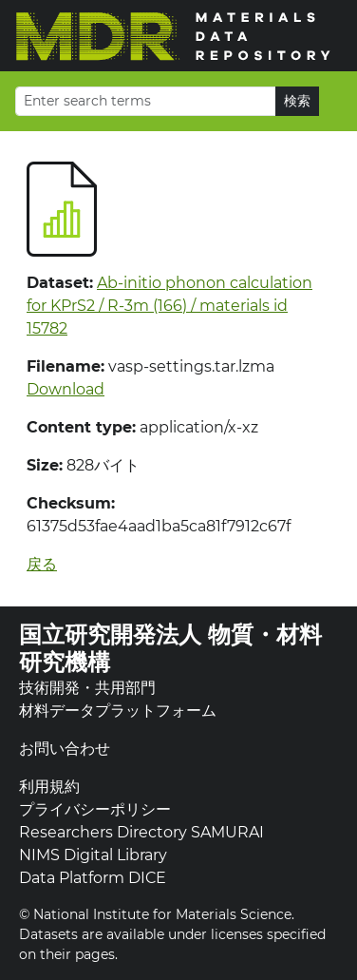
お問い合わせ (65, 749)
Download (66, 389)
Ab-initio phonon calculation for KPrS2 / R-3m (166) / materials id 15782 (169, 306)
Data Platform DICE (93, 878)
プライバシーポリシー (95, 809)
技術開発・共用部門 (87, 688)
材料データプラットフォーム (118, 711)
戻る (42, 564)
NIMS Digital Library (93, 855)
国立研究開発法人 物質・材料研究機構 (170, 648)
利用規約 (49, 787)
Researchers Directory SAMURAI (141, 832)
